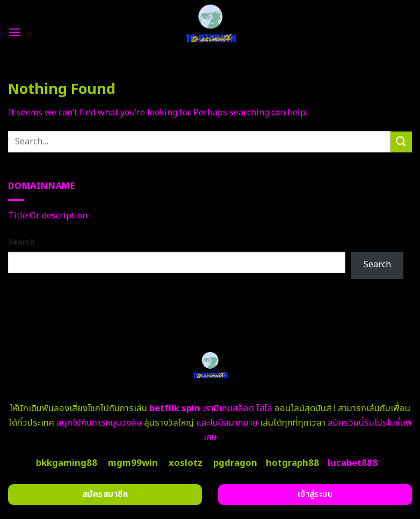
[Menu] (15, 32)
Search (21, 242)
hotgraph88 (292, 463)
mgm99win (133, 463)
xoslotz (186, 463)
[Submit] (401, 142)
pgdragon (235, 463)
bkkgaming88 (67, 463)
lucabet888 (353, 463)
